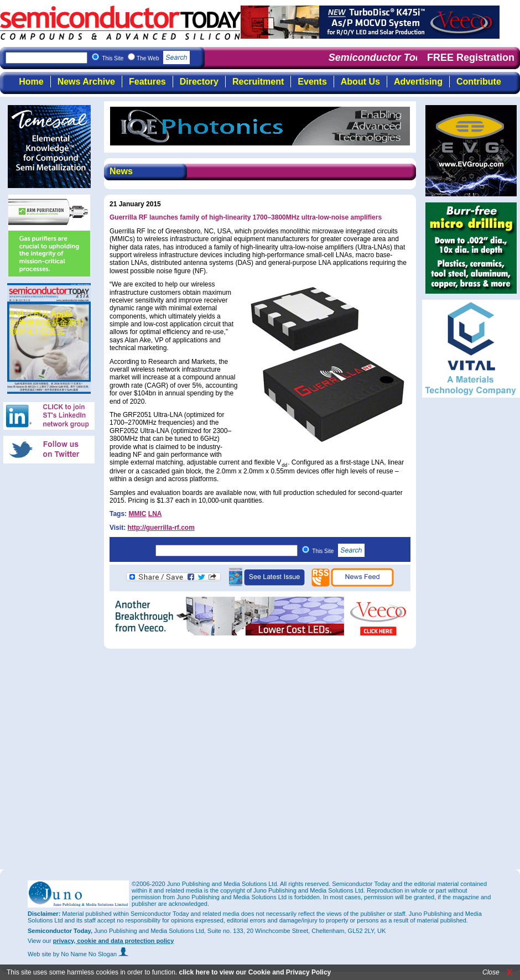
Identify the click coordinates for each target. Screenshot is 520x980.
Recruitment (258, 82)
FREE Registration (471, 58)
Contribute (479, 82)
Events (312, 82)
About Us (360, 82)
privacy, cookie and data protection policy (114, 941)
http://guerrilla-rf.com (161, 528)
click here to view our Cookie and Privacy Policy (255, 972)
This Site (338, 551)
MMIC (137, 514)
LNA (155, 514)
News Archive (86, 82)
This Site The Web (146, 58)
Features (147, 82)
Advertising (418, 82)
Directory (199, 82)
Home (31, 82)
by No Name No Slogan (91, 954)
